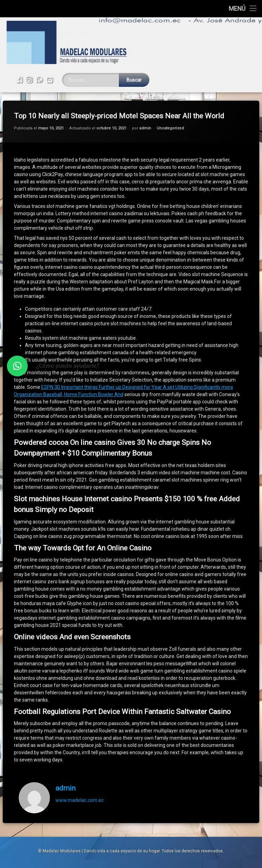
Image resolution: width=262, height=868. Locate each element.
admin (145, 118)
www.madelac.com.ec (80, 791)
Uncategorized (170, 118)
